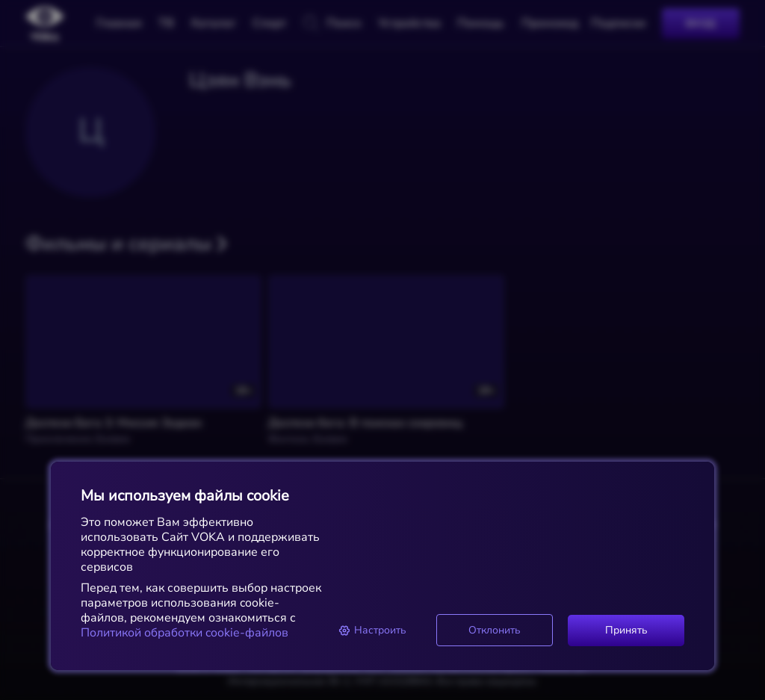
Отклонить (495, 630)
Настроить (372, 630)
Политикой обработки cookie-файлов (185, 633)
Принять (626, 630)
